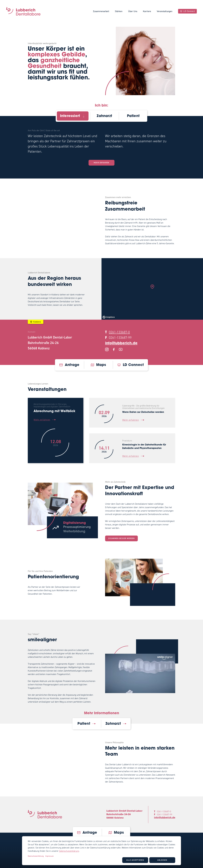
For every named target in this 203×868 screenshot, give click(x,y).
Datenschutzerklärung (69, 851)
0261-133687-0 (119, 332)
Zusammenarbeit (101, 11)
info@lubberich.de (121, 343)
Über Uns (133, 11)
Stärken (119, 11)
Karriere (147, 11)
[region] (152, 289)
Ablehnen (162, 860)
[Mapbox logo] (109, 317)
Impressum (50, 856)
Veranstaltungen (165, 11)
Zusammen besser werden (121, 538)
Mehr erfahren (102, 163)
